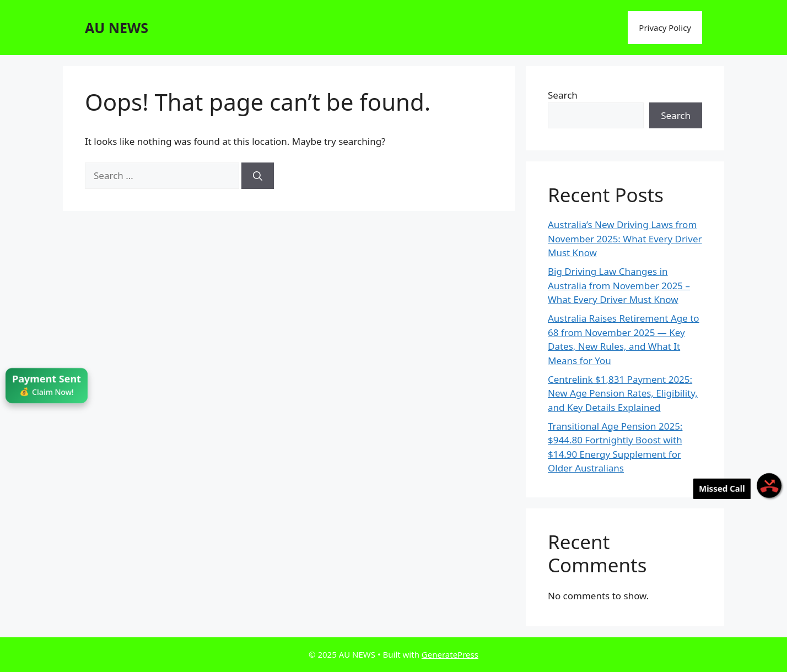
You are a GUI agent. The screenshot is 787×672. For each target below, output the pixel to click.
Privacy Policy (665, 28)
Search (563, 95)
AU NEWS (117, 28)
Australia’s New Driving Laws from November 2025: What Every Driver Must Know (625, 239)
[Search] (258, 176)
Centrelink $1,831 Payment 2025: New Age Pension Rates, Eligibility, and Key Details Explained (623, 393)
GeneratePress (450, 654)
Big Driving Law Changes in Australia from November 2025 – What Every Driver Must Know (619, 285)
